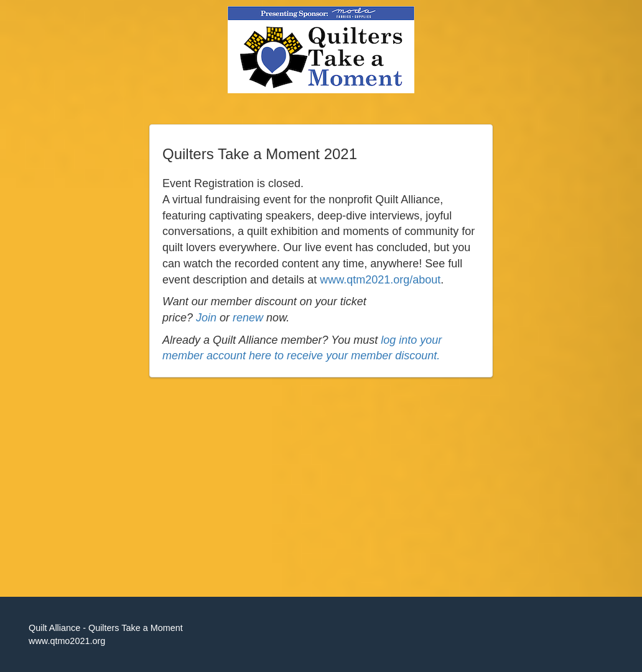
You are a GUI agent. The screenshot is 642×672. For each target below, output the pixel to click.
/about (425, 280)
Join (206, 318)
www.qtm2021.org (365, 280)
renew (248, 318)
